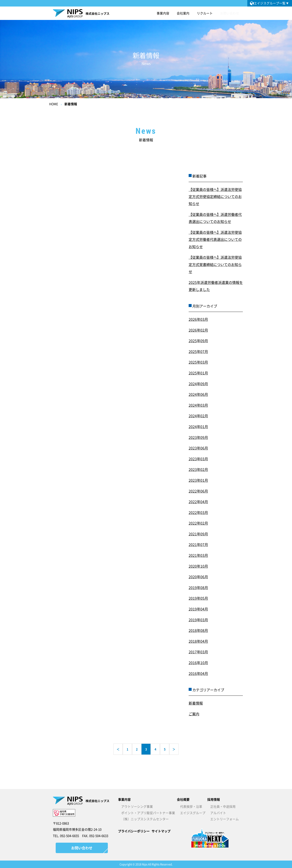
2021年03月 (198, 555)
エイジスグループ (193, 813)
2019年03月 (198, 620)
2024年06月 (198, 394)
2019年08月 (198, 588)
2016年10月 (198, 663)
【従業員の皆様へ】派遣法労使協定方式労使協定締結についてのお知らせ (215, 197)
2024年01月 (198, 427)
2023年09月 (198, 437)
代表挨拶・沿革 (191, 807)
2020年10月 (198, 566)
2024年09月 (198, 384)
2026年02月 (198, 330)
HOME (54, 104)
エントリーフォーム (224, 819)
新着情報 (71, 104)
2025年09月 (198, 341)
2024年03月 (198, 405)
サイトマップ (161, 831)
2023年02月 (198, 469)
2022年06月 (198, 491)
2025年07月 (198, 352)
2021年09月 (198, 534)
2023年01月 (198, 480)
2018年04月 (198, 641)
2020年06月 (198, 577)
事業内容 (124, 799)
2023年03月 (198, 459)
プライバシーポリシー (134, 831)
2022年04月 (198, 502)
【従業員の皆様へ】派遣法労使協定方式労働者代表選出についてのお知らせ (215, 239)
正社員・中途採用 (223, 807)
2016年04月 (198, 673)
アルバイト (218, 813)
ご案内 (194, 714)
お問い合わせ (230, 13)
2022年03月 (198, 513)
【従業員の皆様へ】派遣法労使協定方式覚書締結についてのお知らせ (215, 264)
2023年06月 (198, 448)
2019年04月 (198, 609)
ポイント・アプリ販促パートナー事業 (148, 813)
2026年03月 (198, 319)
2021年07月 (198, 545)
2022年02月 (198, 523)
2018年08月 (198, 630)
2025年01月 (198, 373)
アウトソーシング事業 (137, 807)
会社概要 (183, 799)
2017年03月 (198, 652)
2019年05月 (198, 598)
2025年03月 (198, 362)
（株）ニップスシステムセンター (145, 819)
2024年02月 (198, 416)
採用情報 (214, 799)
